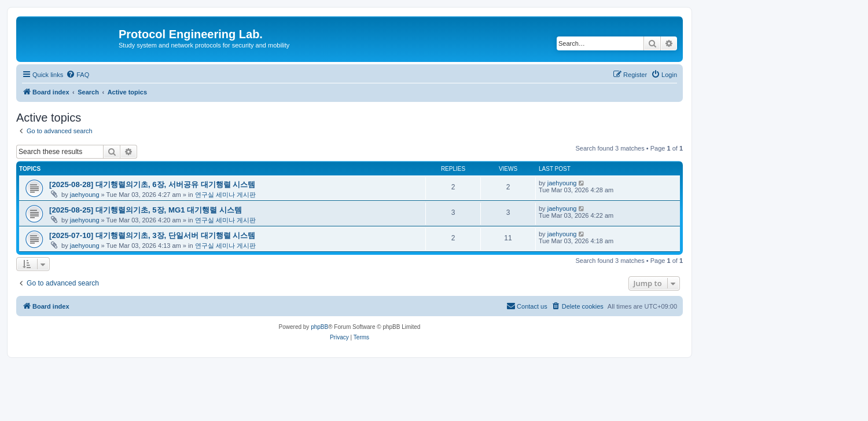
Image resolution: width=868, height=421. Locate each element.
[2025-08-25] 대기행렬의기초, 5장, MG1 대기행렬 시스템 (146, 210)
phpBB (319, 327)
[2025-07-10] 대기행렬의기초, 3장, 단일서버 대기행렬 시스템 (152, 235)
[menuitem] (78, 75)
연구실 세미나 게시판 (225, 195)
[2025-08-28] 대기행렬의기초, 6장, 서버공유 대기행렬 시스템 (152, 184)
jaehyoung (85, 195)
